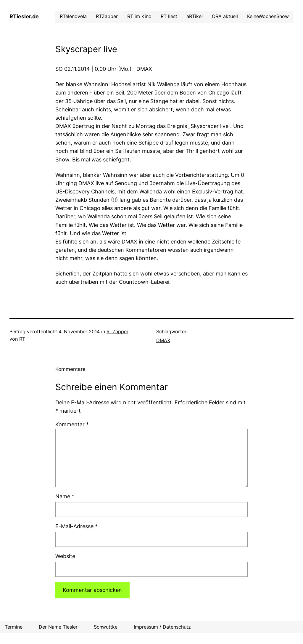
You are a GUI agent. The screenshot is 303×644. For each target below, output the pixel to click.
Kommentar (72, 424)
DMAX (163, 341)
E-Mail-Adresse (76, 526)
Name (65, 496)
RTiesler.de (24, 16)
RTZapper (117, 332)
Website (65, 556)
